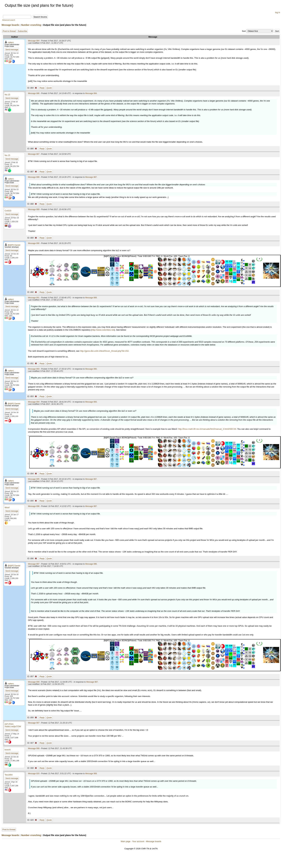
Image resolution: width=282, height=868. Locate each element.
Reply (42, 88)
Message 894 (34, 402)
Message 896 (34, 506)
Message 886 (34, 93)
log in (278, 12)
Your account (138, 841)
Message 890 (34, 243)
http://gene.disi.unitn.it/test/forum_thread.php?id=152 (104, 351)
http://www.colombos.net (103, 330)
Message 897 (34, 564)
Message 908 (34, 748)
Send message (12, 50)
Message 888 (34, 177)
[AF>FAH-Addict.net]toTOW (13, 725)
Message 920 (34, 774)
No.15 (7, 95)
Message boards (10, 25)
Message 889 (34, 209)
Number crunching (31, 25)
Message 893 (34, 369)
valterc (11, 42)
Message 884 (34, 41)
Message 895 (34, 479)
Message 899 (34, 682)
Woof (7, 507)
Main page (126, 841)
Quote (49, 88)
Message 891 (34, 298)
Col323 (8, 211)
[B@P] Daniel (14, 245)
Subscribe (23, 31)
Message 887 (34, 154)
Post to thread (9, 31)
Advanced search (9, 20)
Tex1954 (9, 775)
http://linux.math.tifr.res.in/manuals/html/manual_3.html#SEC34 (207, 429)
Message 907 (34, 723)
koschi (8, 750)
